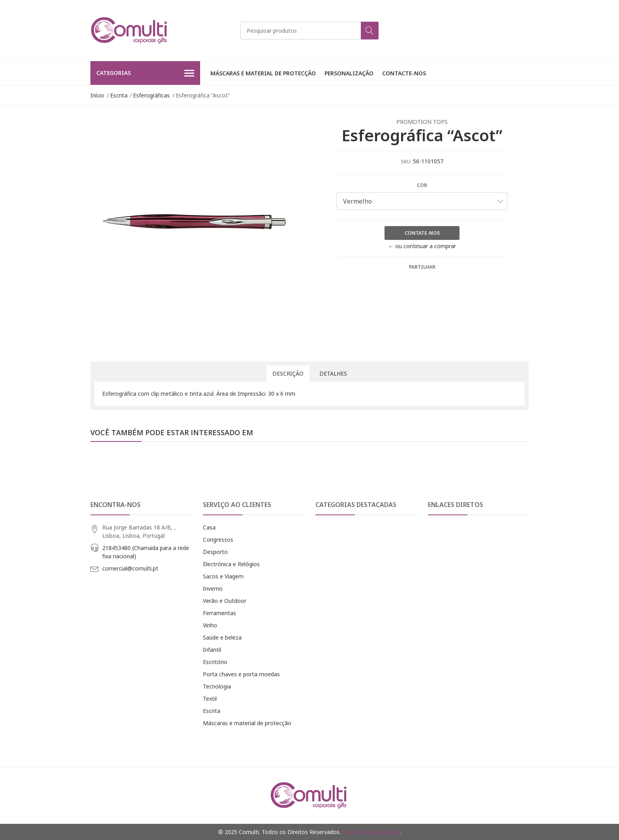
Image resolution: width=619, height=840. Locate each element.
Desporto (215, 552)
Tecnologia (217, 686)
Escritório (215, 662)
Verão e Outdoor (225, 601)
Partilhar (422, 267)
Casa (209, 527)
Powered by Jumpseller (371, 832)
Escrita (119, 95)
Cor (422, 185)
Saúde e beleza (222, 637)
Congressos (218, 540)
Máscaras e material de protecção (263, 73)
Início (97, 95)
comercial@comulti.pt (130, 568)
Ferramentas (219, 613)
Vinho (210, 625)
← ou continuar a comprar (422, 246)
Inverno (213, 588)
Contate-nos (422, 233)
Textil (210, 699)
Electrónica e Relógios (231, 564)
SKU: (406, 162)
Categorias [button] (145, 73)
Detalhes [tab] (333, 373)
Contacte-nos (404, 73)
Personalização (349, 73)
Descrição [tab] (288, 373)
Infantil (212, 650)
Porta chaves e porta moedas (241, 674)
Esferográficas (151, 95)
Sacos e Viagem (223, 576)
